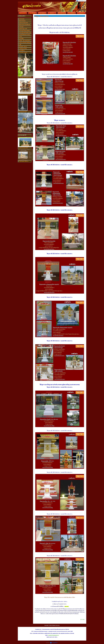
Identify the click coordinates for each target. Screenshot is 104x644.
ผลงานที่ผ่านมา (32, 13)
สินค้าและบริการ (23, 13)
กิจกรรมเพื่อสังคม (72, 13)
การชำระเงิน (81, 13)
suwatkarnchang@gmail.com (53, 635)
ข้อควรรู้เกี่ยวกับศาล (62, 13)
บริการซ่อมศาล (42, 13)
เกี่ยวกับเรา (52, 13)
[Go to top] (82, 619)
